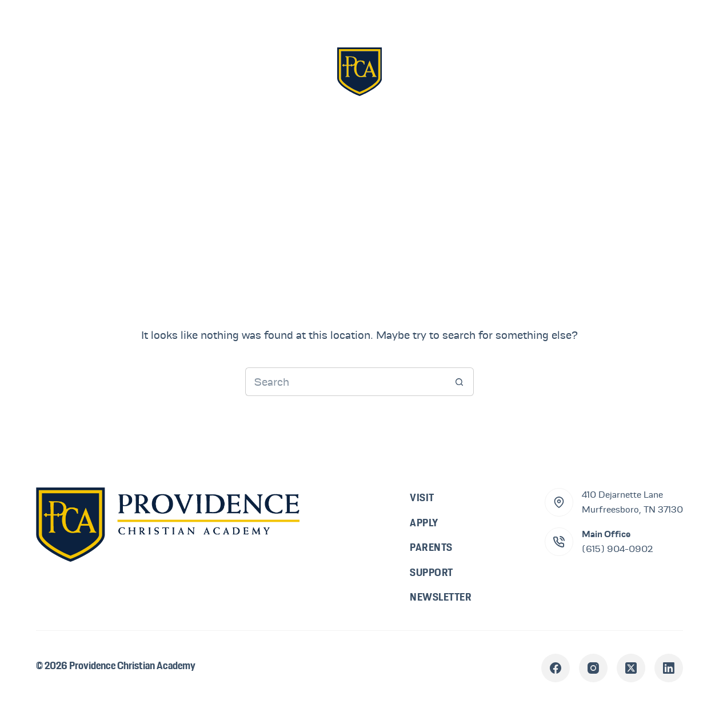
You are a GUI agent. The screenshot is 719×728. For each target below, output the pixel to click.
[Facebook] (556, 668)
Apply (285, 71)
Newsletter (441, 597)
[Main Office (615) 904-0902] (559, 542)
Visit (211, 71)
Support (534, 71)
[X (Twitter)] (631, 668)
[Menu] (666, 71)
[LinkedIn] (669, 668)
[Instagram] (593, 668)
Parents (442, 71)
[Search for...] (345, 382)
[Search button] (460, 382)
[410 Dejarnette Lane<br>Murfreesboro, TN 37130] (559, 502)
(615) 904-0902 (617, 549)
